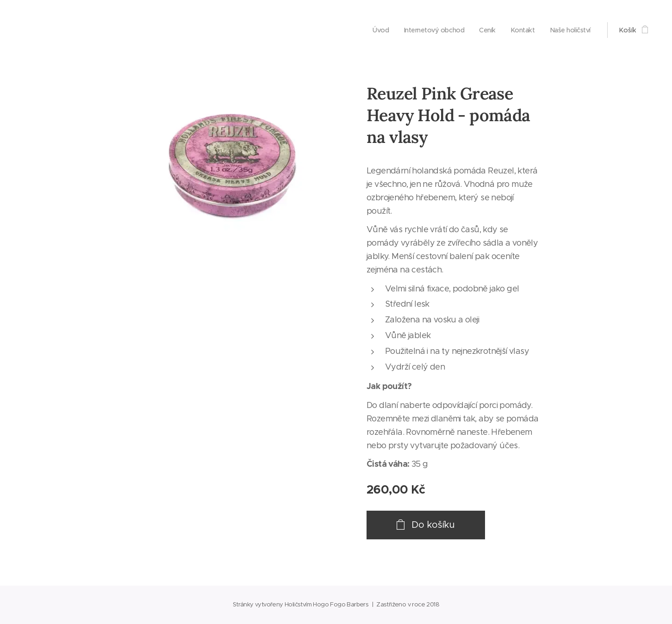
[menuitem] (373, 30)
